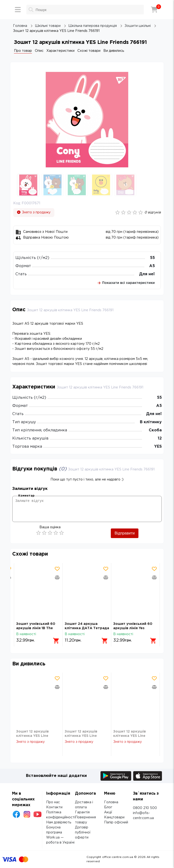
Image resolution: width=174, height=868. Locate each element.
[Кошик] (154, 10)
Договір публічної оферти (83, 833)
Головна (111, 802)
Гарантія (82, 812)
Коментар (26, 496)
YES (158, 447)
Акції (108, 812)
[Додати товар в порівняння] (57, 577)
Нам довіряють (59, 822)
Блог (108, 807)
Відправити (125, 533)
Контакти (54, 807)
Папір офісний (116, 822)
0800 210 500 (145, 808)
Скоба (155, 430)
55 (152, 258)
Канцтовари (114, 817)
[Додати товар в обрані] (57, 569)
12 (160, 438)
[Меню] (18, 10)
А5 (152, 266)
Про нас (53, 802)
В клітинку (151, 422)
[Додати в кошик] (56, 641)
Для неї (147, 274)
